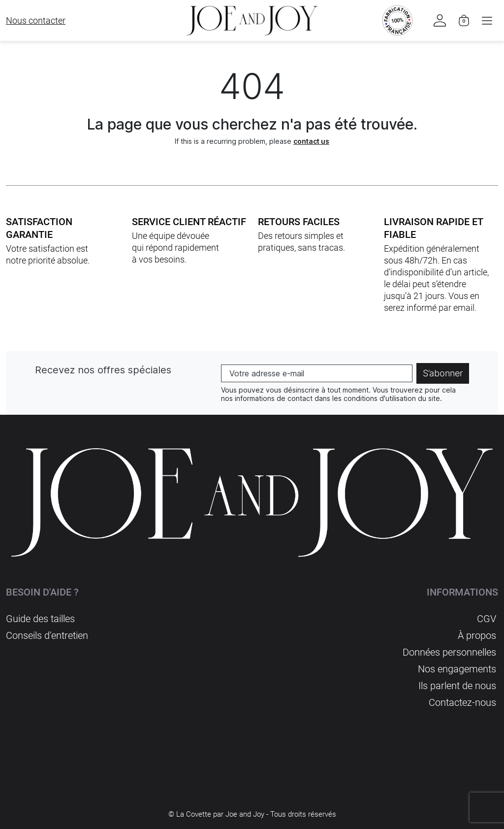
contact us (311, 141)
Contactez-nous (462, 702)
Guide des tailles (40, 619)
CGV (487, 619)
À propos (477, 635)
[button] (487, 21)
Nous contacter (36, 20)
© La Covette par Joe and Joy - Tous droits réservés (252, 814)
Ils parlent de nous (457, 686)
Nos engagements (457, 669)
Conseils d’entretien (47, 635)
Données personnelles (449, 652)
